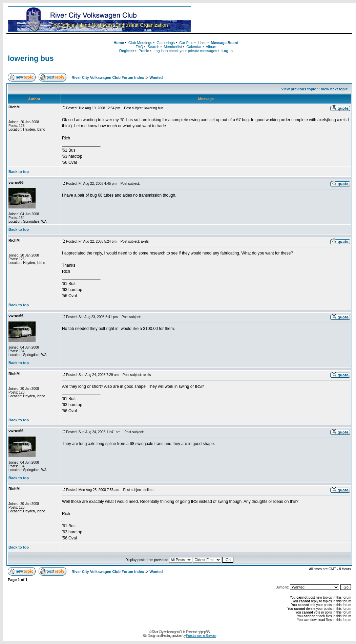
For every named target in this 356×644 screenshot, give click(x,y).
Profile (144, 51)
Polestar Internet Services (201, 636)
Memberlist (173, 47)
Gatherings (166, 43)
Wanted (156, 77)
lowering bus (31, 58)
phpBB (205, 632)
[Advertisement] (273, 19)
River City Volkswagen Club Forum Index (108, 77)
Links (202, 43)
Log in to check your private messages (185, 51)
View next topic (334, 89)
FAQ (139, 47)
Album (211, 47)
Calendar (194, 47)
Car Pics (186, 43)
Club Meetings (140, 43)
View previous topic (299, 89)
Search (153, 47)
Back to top (19, 172)
